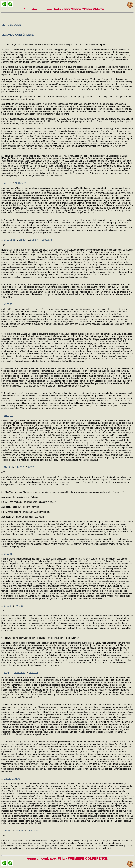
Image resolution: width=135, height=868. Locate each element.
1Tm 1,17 (8, 415)
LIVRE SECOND (11, 25)
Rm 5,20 (19, 831)
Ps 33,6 (20, 467)
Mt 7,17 (7, 183)
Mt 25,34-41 (19, 673)
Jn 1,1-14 (33, 673)
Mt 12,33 (8, 304)
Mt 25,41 (8, 554)
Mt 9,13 (7, 606)
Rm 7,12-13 (32, 831)
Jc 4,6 (7, 673)
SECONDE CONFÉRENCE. (18, 35)
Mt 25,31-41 (9, 240)
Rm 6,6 (7, 831)
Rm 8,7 (23, 240)
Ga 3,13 (7, 779)
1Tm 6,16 (8, 467)
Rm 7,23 (19, 606)
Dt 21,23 (16, 779)
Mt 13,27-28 (21, 183)
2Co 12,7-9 (47, 240)
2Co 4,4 (34, 240)
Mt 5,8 (31, 467)
